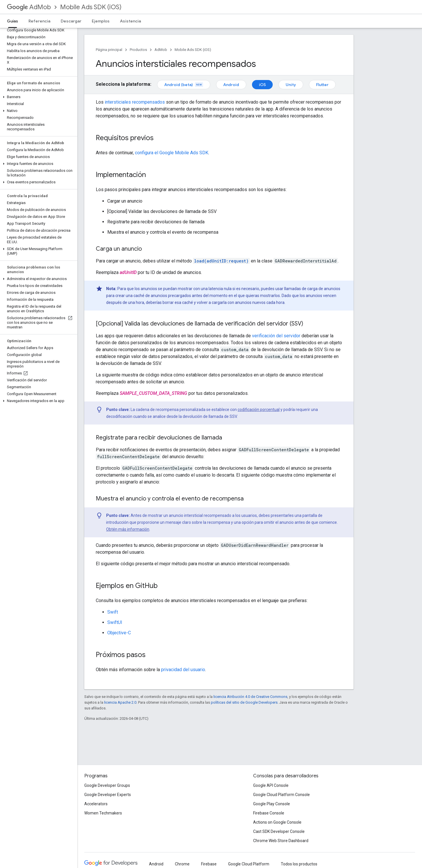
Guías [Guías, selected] (13, 21)
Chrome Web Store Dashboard (281, 841)
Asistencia (130, 21)
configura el (172, 153)
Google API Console (271, 785)
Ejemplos (101, 21)
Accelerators (96, 804)
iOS (262, 85)
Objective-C (119, 633)
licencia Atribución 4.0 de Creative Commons (250, 697)
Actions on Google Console (277, 822)
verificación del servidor (276, 336)
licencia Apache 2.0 (120, 702)
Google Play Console (272, 804)
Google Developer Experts (108, 795)
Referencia (39, 21)
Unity (291, 85)
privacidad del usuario (183, 670)
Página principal (109, 50)
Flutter (322, 85)
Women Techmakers (103, 813)
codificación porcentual (259, 410)
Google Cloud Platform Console (281, 795)
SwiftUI (115, 622)
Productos (138, 50)
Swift (113, 612)
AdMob (29, 7)
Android (231, 85)
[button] (38, 97)
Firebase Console (269, 813)
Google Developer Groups (107, 785)
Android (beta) (184, 85)
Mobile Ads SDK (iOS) (91, 7)
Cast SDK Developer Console (279, 831)
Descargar (71, 21)
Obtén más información (128, 529)
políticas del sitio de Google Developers (244, 702)
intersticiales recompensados (135, 102)
